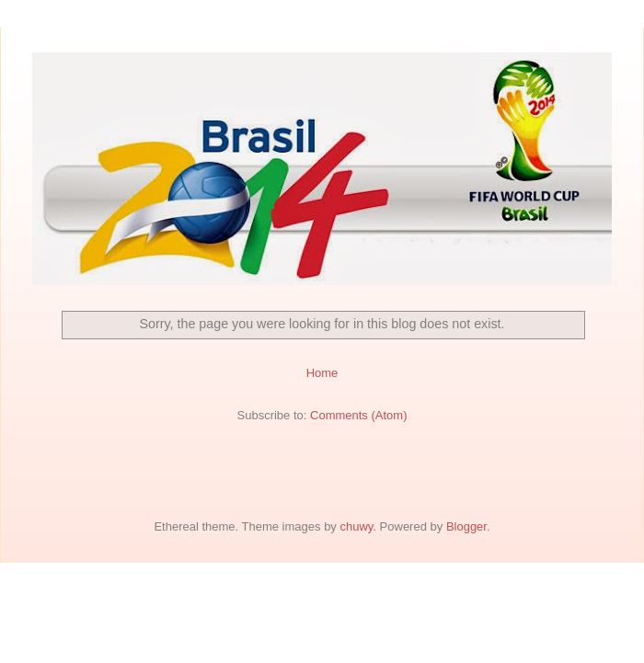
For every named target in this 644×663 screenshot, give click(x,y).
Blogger (466, 526)
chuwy (356, 526)
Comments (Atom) (358, 415)
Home (322, 373)
